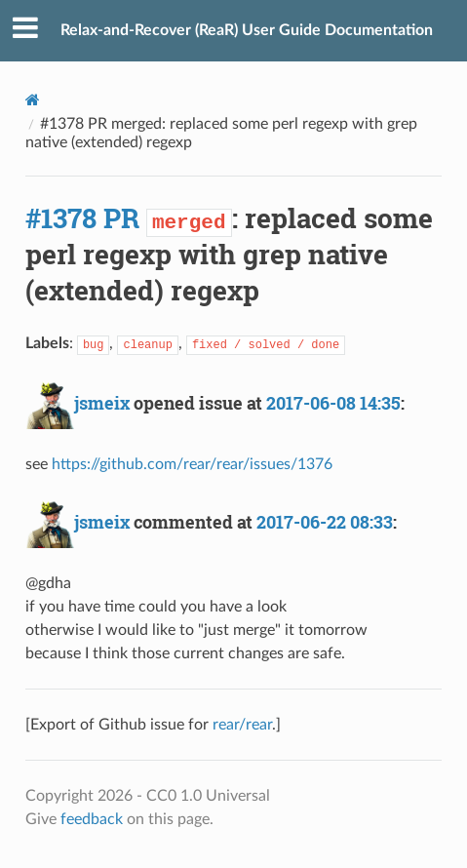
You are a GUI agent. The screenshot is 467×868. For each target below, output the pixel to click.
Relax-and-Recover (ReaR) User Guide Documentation (247, 30)
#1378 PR (82, 218)
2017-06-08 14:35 (333, 403)
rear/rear (242, 725)
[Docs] (33, 100)
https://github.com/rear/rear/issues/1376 (192, 464)
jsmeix (102, 403)
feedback (92, 819)
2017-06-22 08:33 (325, 522)
